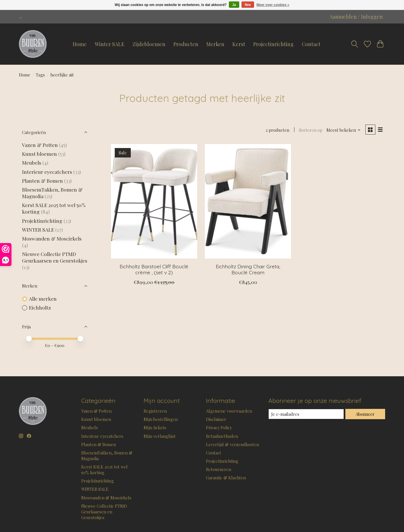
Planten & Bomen (42, 181)
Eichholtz (40, 307)
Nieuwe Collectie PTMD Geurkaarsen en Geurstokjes (55, 257)
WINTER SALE (38, 229)
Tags (40, 75)
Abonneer (365, 414)
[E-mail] (306, 414)
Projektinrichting (42, 221)
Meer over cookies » (273, 5)
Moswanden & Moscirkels (52, 238)
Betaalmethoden (222, 436)
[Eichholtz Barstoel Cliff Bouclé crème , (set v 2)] (154, 201)
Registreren (155, 411)
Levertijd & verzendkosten (232, 444)
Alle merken (43, 298)
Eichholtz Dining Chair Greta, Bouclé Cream (248, 269)
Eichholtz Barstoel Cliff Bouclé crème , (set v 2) (154, 269)
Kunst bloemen (39, 154)
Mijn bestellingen (161, 419)
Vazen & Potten (40, 145)
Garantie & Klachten (226, 478)
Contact (311, 44)
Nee (248, 5)
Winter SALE (110, 44)
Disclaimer (216, 419)
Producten (186, 44)
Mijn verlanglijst (160, 436)
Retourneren (219, 469)
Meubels (32, 162)
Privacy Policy (219, 427)
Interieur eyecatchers (47, 172)
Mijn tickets (155, 427)
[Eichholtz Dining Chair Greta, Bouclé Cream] (248, 201)
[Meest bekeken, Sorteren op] (344, 130)
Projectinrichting (273, 44)
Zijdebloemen (149, 44)
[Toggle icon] (355, 44)
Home (80, 44)
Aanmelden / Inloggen (356, 17)
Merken (215, 44)
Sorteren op (311, 130)
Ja (234, 5)
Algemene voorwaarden (229, 411)
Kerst (239, 44)
